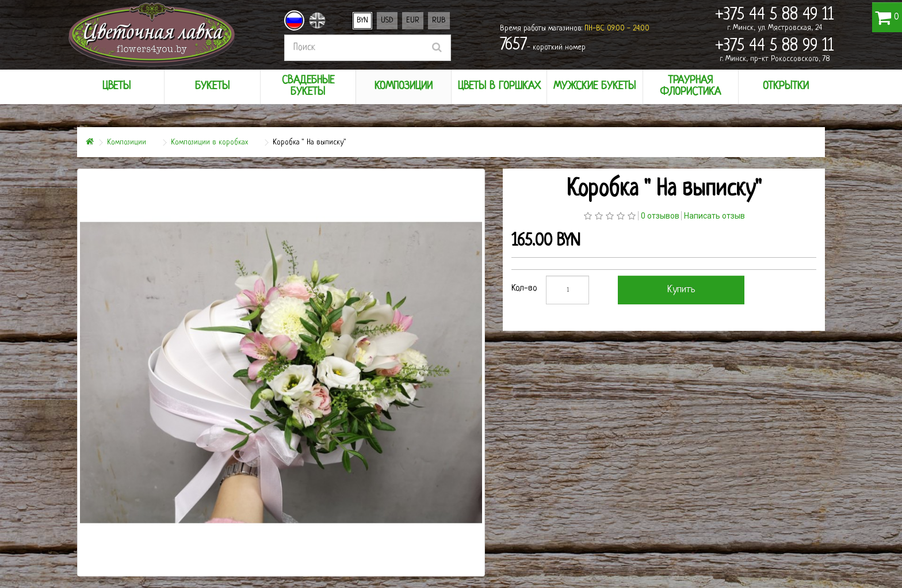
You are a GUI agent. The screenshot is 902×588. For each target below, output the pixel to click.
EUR (413, 20)
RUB (439, 20)
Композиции (127, 142)
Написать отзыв (714, 216)
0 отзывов (660, 216)
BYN (362, 20)
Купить (681, 290)
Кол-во (524, 289)
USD (387, 20)
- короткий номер (543, 45)
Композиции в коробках (209, 142)
